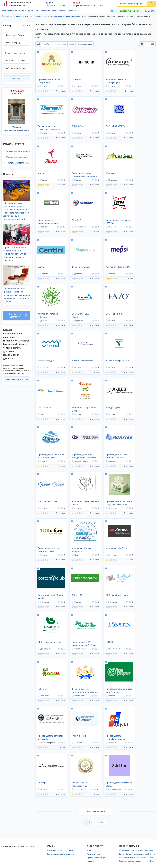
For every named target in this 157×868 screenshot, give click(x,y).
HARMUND (77, 79)
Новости (61, 11)
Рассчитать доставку (19, 310)
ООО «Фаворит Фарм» (116, 314)
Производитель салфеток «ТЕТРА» (118, 222)
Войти (149, 11)
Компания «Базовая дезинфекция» (116, 81)
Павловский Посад (81, 461)
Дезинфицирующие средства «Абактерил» (49, 128)
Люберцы (111, 508)
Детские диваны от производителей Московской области (137, 857)
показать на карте (83, 44)
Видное (42, 461)
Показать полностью (17, 374)
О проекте (72, 11)
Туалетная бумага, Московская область (18, 161)
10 (63, 227)
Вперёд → (101, 822)
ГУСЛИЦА (43, 689)
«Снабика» (111, 173)
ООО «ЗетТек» (44, 408)
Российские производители (17, 16)
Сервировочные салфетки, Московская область (18, 155)
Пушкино (111, 227)
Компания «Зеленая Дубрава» (48, 315)
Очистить (26, 26)
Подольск (111, 180)
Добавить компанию (130, 11)
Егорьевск (43, 696)
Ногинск (77, 555)
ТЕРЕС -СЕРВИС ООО (48, 501)
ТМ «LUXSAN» (78, 126)
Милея (41, 173)
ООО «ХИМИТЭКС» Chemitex (81, 315)
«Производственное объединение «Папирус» (84, 456)
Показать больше (96, 812)
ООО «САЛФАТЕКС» (115, 126)
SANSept (42, 783)
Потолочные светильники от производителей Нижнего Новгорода (137, 850)
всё (38, 44)
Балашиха (43, 368)
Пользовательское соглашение (60, 850)
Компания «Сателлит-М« (118, 267)
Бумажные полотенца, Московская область (18, 149)
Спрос (30, 11)
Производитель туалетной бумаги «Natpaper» (51, 456)
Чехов (42, 414)
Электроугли (78, 696)
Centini (41, 267)
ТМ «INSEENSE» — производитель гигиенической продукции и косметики (85, 785)
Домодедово (44, 649)
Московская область (39, 16)
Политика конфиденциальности (60, 854)
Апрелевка (78, 743)
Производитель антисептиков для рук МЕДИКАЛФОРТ (49, 222)
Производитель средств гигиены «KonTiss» (118, 456)
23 (131, 743)
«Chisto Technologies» (82, 361)
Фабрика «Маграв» (81, 267)
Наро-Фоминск (113, 649)
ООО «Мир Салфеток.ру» (118, 595)
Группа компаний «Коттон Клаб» (51, 597)
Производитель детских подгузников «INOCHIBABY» (50, 81)
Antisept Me (77, 595)
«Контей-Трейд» (79, 736)
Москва (42, 86)
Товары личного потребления (51, 16)
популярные (60, 44)
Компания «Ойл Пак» (116, 548)
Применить (17, 79)
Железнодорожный (47, 743)
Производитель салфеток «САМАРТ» (50, 737)
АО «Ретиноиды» (46, 361)
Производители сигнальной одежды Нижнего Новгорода (137, 861)
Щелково (43, 274)
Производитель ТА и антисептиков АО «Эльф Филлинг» (84, 644)
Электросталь (79, 649)
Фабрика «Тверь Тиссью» (118, 361)
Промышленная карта (45, 11)
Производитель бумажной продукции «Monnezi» (119, 503)
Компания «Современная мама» (84, 409)
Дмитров (43, 321)
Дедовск (77, 274)
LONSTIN (110, 642)
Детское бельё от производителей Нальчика (137, 854)
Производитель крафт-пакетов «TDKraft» (49, 550)
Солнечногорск (79, 227)
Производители (9, 11)
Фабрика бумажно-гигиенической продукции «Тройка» (85, 691)
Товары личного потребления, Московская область (84, 16)
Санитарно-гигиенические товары (66, 16)
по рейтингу (47, 44)
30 (97, 790)
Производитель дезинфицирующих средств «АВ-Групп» (115, 738)
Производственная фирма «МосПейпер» (119, 691)
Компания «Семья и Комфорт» (82, 550)
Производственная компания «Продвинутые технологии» (84, 175)
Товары (22, 11)
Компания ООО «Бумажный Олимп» (85, 503)
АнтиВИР (76, 220)
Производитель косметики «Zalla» (119, 784)
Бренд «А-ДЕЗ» (113, 408)
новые (70, 44)
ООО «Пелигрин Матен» (49, 642)
